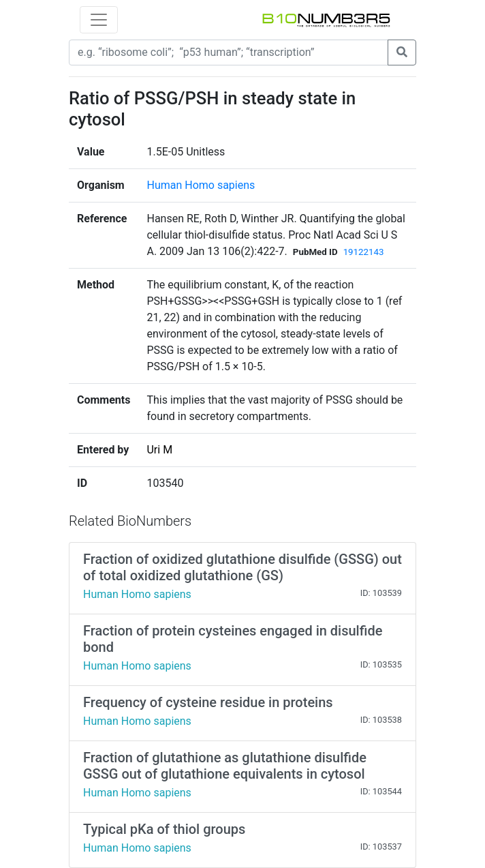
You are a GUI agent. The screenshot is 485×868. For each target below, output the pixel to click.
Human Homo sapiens (201, 185)
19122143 (364, 252)
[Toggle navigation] (99, 20)
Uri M (159, 450)
